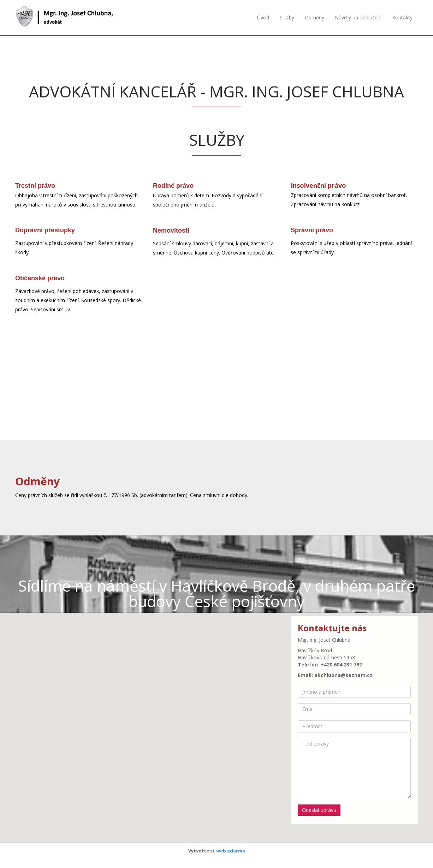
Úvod (263, 17)
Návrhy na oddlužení (358, 17)
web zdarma (231, 851)
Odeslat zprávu (319, 810)
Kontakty (402, 17)
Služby (287, 17)
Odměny (315, 17)
